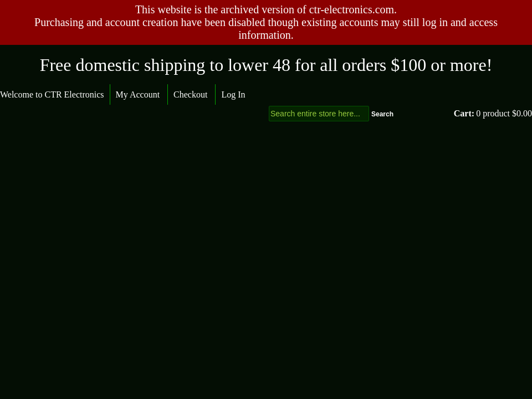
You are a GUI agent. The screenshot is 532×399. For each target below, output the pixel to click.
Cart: (464, 113)
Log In (233, 94)
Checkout (190, 94)
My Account (138, 94)
